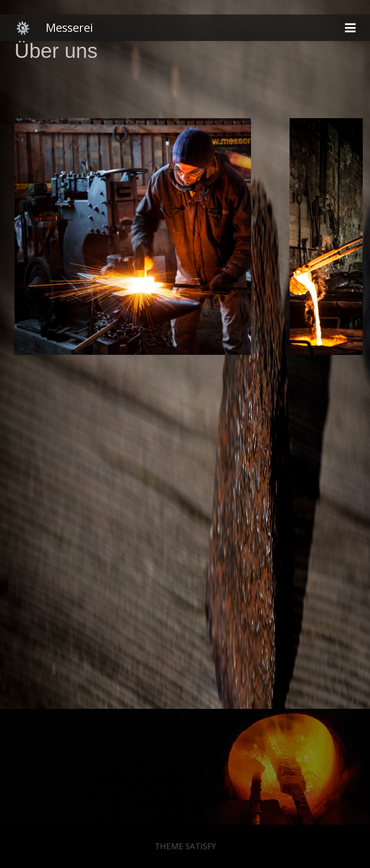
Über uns (56, 51)
